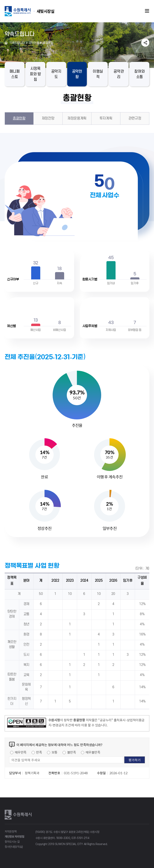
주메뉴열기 (147, 11)
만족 (39, 752)
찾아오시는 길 (12, 842)
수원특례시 (19, 815)
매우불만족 (93, 752)
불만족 (72, 752)
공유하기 (145, 43)
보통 (55, 752)
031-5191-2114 (80, 838)
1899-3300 (63, 838)
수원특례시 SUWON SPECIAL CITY (46, 11)
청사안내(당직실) (14, 847)
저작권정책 (11, 831)
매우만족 (21, 752)
